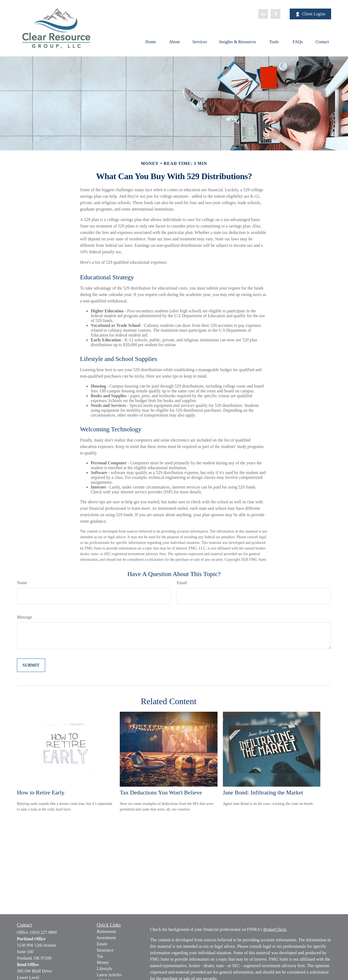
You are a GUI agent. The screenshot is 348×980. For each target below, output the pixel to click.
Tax (100, 956)
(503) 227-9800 (44, 932)
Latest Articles (109, 975)
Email (182, 583)
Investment (106, 938)
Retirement (106, 932)
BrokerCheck (275, 929)
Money (103, 962)
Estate (102, 944)
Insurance (105, 950)
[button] (151, 41)
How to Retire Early (41, 792)
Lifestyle (105, 969)
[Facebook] (275, 14)
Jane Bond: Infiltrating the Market (263, 792)
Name (22, 583)
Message (24, 617)
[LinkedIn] (263, 14)
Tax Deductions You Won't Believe (161, 792)
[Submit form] (31, 665)
